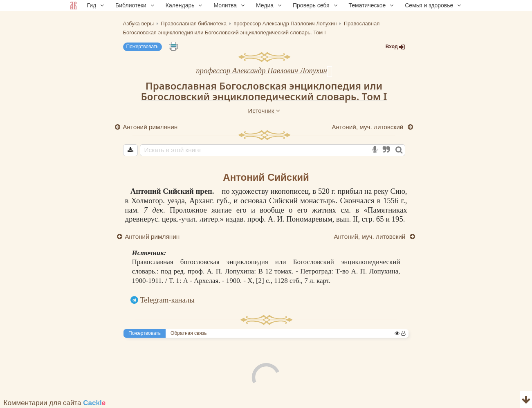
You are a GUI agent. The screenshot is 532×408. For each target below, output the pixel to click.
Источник (264, 111)
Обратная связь (189, 333)
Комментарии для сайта (55, 403)
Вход (395, 47)
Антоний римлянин (150, 127)
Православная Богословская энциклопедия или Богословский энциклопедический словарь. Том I (264, 91)
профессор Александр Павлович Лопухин (262, 71)
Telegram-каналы (167, 300)
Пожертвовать (143, 47)
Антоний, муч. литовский (368, 127)
